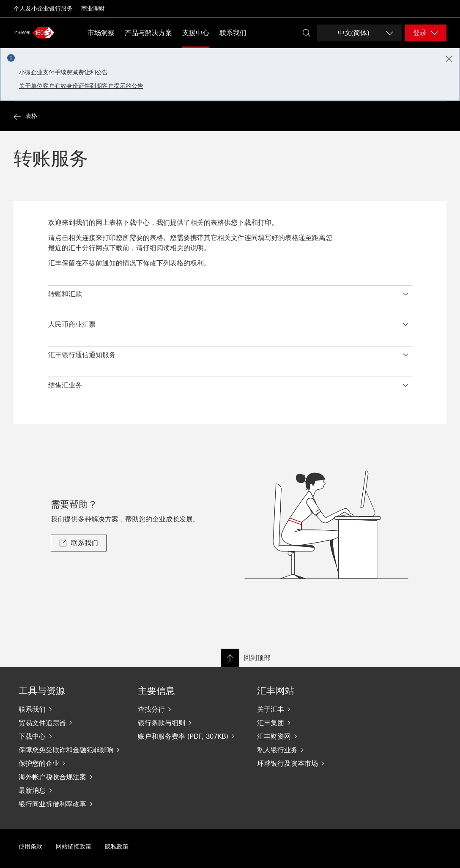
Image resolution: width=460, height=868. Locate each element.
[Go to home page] (35, 33)
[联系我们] (71, 709)
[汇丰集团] (310, 723)
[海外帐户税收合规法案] (71, 777)
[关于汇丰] (310, 709)
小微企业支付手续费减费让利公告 (63, 72)
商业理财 (93, 9)
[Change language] (359, 33)
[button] (230, 292)
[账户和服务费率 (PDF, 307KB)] (191, 736)
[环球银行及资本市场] (310, 763)
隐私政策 (117, 847)
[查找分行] (191, 709)
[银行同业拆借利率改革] (71, 804)
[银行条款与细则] (191, 723)
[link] (79, 543)
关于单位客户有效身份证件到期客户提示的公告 (81, 86)
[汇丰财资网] (310, 736)
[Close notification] (449, 59)
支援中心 (196, 33)
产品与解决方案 (148, 33)
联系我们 (233, 33)
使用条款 (30, 847)
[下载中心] (71, 736)
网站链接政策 (74, 847)
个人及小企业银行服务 (43, 9)
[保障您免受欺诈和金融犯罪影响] (71, 750)
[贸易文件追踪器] (71, 723)
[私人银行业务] (310, 750)
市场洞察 (101, 33)
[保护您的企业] (71, 763)
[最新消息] (71, 790)
